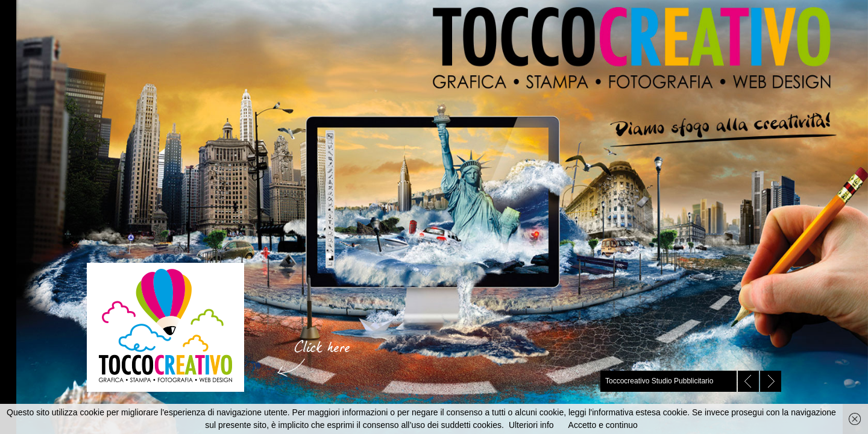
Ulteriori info (531, 425)
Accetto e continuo (603, 425)
